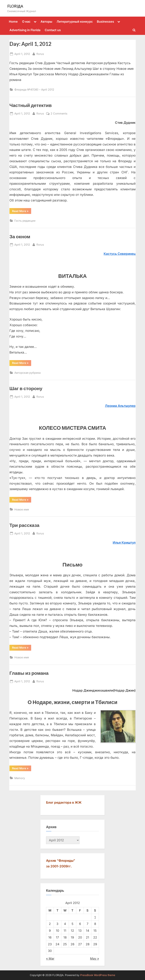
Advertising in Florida (25, 30)
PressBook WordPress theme (98, 975)
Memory (20, 778)
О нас (26, 22)
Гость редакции (25, 221)
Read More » (22, 212)
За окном (20, 236)
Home (13, 22)
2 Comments (59, 113)
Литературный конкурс (75, 22)
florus (40, 53)
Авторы (46, 22)
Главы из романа (29, 673)
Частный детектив (31, 105)
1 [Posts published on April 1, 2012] (95, 917)
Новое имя (22, 509)
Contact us (53, 30)
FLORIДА (15, 6)
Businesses (105, 22)
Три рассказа (24, 525)
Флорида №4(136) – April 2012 (34, 90)
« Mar (50, 958)
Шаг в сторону (26, 388)
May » (94, 958)
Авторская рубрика (27, 373)
